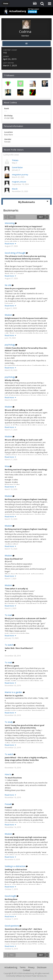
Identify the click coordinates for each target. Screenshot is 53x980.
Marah (15, 189)
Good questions (12, 926)
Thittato (15, 160)
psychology (10, 345)
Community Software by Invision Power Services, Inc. (26, 976)
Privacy (31, 967)
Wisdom (8, 315)
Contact (27, 970)
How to (8, 774)
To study (9, 722)
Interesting (10, 223)
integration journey (20, 175)
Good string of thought (15, 253)
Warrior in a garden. (14, 692)
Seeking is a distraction (15, 866)
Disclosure (42, 967)
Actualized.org (11, 967)
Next (41, 217)
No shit (8, 285)
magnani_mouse (19, 182)
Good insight (10, 896)
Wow (7, 466)
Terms (23, 967)
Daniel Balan (17, 167)
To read (8, 615)
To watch (9, 645)
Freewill (8, 804)
